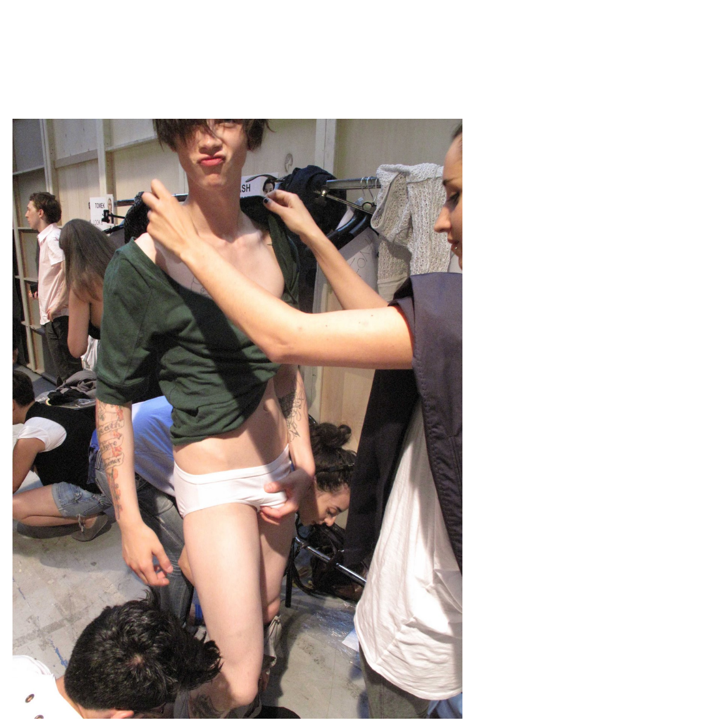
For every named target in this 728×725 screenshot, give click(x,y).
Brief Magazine (364, 59)
